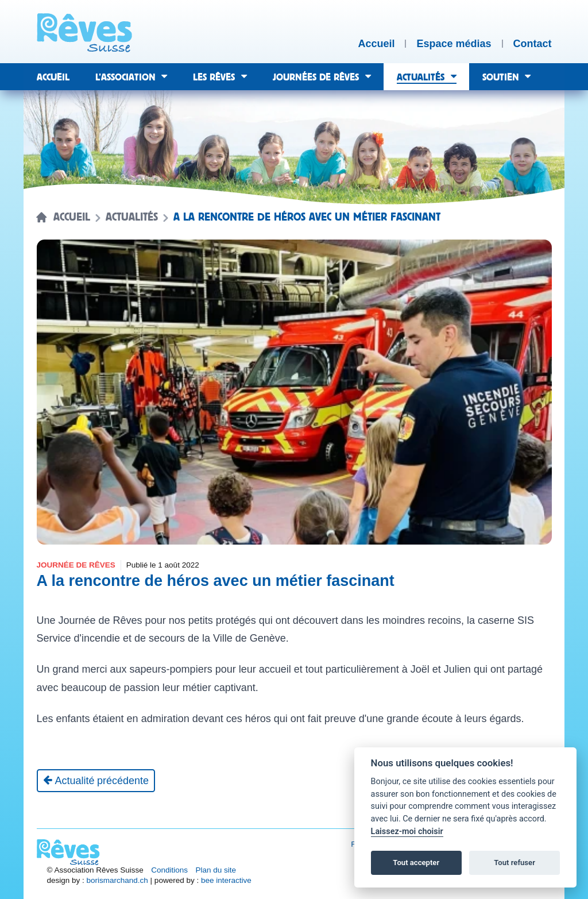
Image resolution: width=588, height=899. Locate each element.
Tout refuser (514, 863)
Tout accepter (416, 863)
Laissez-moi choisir (407, 832)
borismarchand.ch (117, 880)
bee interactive (226, 880)
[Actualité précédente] (96, 781)
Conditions (169, 870)
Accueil (72, 217)
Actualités (132, 217)
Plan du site (216, 870)
